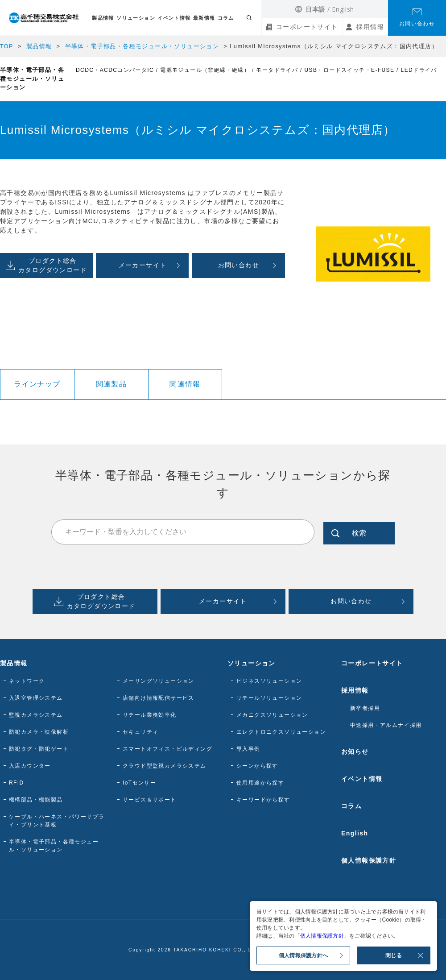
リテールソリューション (269, 698)
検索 (359, 532)
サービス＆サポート (150, 800)
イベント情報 (174, 18)
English (343, 9)
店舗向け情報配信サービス (159, 698)
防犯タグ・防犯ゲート (39, 749)
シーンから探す (257, 766)
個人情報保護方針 (369, 860)
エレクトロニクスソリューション (281, 732)
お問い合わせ (417, 24)
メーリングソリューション (159, 681)
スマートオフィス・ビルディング (167, 749)
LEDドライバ (419, 70)
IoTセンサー (139, 783)
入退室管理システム (36, 698)
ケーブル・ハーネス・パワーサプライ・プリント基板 (57, 821)
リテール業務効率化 (150, 715)
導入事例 (248, 749)
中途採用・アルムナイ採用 (386, 725)
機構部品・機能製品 (36, 800)
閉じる (394, 955)
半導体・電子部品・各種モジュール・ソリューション (142, 46)
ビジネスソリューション (269, 681)
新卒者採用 (365, 708)
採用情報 (370, 27)
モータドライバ (277, 70)
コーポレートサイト (307, 27)
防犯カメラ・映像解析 (39, 732)
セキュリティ (140, 732)
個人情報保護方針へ (303, 955)
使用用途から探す (260, 783)
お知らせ (355, 752)
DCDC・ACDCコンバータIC (115, 70)
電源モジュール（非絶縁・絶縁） (205, 70)
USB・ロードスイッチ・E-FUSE (350, 70)
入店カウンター (30, 766)
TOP (7, 46)
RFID (17, 783)
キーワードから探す (263, 800)
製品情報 (103, 18)
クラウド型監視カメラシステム (165, 766)
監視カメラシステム (36, 715)
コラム (226, 18)
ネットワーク (27, 681)
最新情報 (204, 18)
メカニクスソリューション (272, 715)
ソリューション (136, 18)
